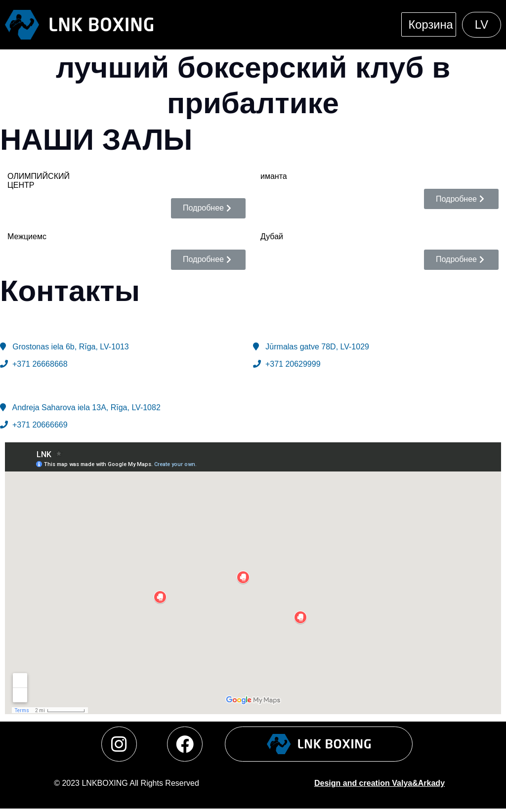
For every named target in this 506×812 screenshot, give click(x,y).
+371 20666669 (39, 424)
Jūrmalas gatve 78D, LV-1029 (315, 346)
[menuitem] (481, 25)
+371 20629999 (291, 363)
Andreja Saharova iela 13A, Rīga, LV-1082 (86, 407)
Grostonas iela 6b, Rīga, (70, 346)
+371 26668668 (39, 363)
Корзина (429, 25)
